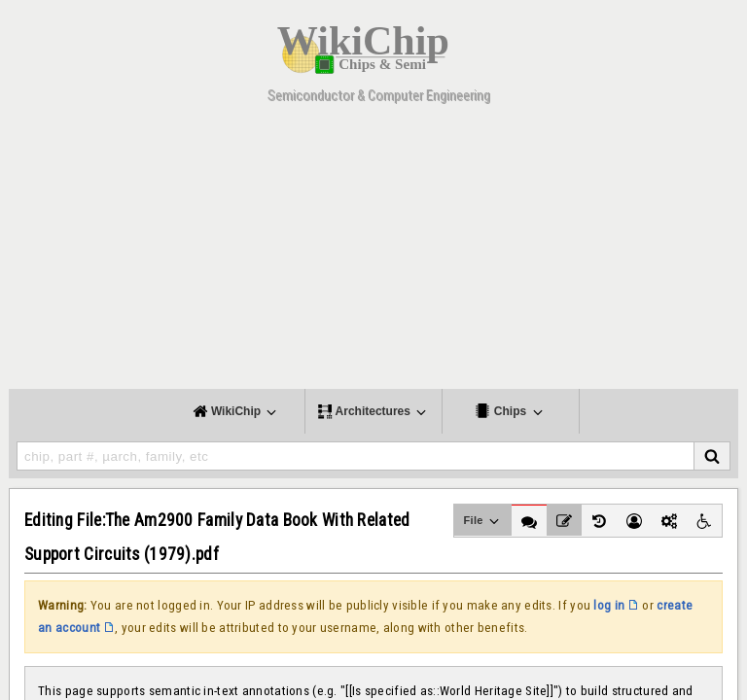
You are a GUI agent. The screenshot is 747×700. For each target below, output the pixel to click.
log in (609, 605)
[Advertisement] (373, 253)
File (483, 521)
